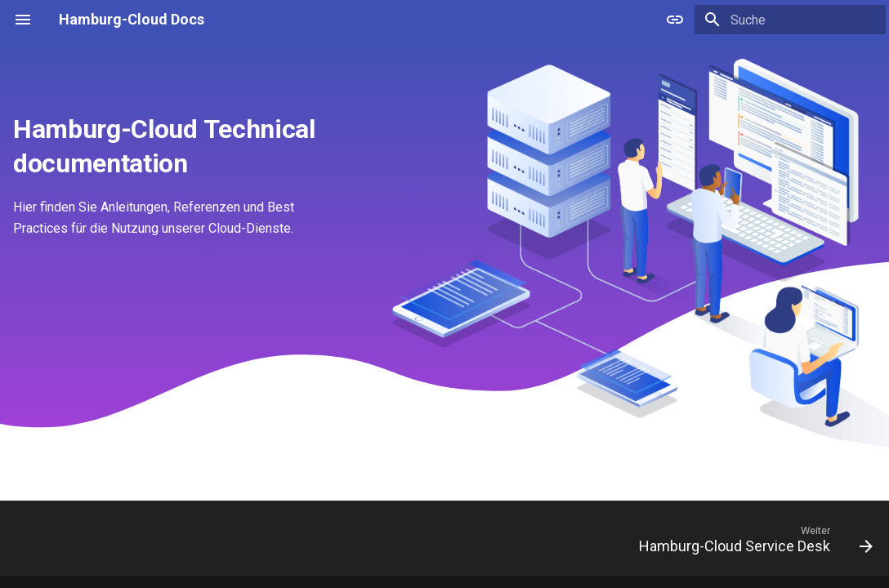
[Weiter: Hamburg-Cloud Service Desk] (751, 543)
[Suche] (790, 20)
